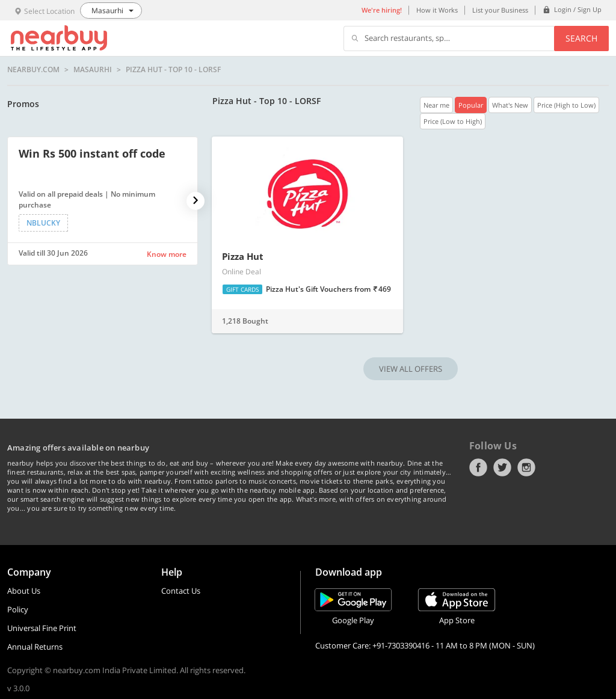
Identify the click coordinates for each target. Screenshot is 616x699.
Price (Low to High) (453, 121)
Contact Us (181, 591)
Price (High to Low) (566, 105)
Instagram (526, 467)
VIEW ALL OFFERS (411, 369)
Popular (471, 105)
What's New (510, 105)
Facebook (478, 467)
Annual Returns (35, 647)
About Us (24, 591)
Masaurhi (93, 70)
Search (581, 38)
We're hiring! (382, 10)
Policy (18, 609)
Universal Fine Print (42, 628)
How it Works (437, 10)
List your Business (500, 10)
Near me (436, 105)
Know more (167, 254)
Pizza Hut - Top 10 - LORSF (173, 70)
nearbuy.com (33, 70)
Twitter (502, 467)
